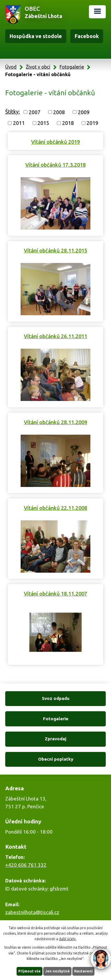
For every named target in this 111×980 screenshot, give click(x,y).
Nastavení (83, 971)
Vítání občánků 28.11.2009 (55, 422)
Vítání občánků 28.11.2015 (55, 250)
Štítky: (12, 112)
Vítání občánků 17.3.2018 (55, 165)
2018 (68, 123)
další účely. (68, 939)
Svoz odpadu (56, 698)
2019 (92, 123)
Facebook (87, 36)
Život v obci (38, 67)
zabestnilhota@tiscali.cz (32, 912)
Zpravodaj (55, 739)
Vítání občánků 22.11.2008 (55, 508)
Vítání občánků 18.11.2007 (55, 594)
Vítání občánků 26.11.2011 (55, 336)
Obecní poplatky (56, 759)
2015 (43, 123)
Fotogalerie (72, 67)
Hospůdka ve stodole (36, 36)
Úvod (11, 67)
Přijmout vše (29, 971)
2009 (84, 112)
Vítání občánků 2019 (55, 142)
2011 (19, 123)
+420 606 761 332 (26, 865)
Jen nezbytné (57, 971)
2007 (35, 112)
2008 (59, 112)
